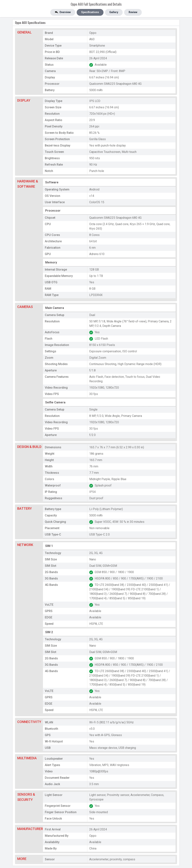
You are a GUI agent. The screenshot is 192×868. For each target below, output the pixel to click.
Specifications (90, 12)
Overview (63, 12)
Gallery (114, 12)
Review (133, 12)
